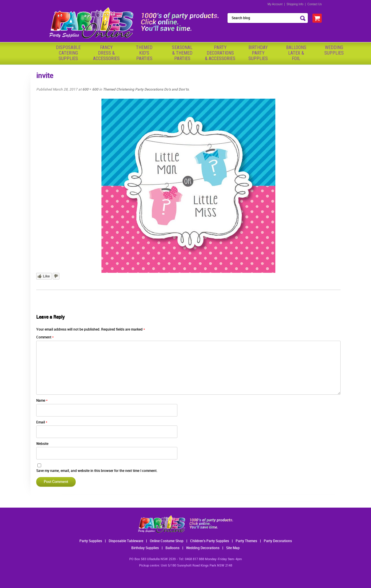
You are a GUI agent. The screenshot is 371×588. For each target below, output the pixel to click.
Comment (45, 337)
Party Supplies (91, 541)
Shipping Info (295, 4)
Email (42, 422)
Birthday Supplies (145, 548)
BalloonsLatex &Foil (296, 53)
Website (42, 444)
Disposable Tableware (126, 541)
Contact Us (315, 4)
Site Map (233, 548)
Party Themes (246, 541)
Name (42, 401)
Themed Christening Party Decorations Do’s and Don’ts (146, 90)
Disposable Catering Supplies (68, 53)
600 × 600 (90, 90)
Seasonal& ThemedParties (182, 53)
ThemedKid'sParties (144, 53)
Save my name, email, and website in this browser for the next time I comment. (97, 471)
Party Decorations (278, 541)
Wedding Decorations (203, 548)
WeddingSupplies (334, 50)
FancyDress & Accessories (106, 53)
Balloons (172, 548)
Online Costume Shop (167, 541)
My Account (275, 4)
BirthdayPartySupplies (258, 53)
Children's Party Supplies (210, 541)
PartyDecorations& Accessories (220, 53)
